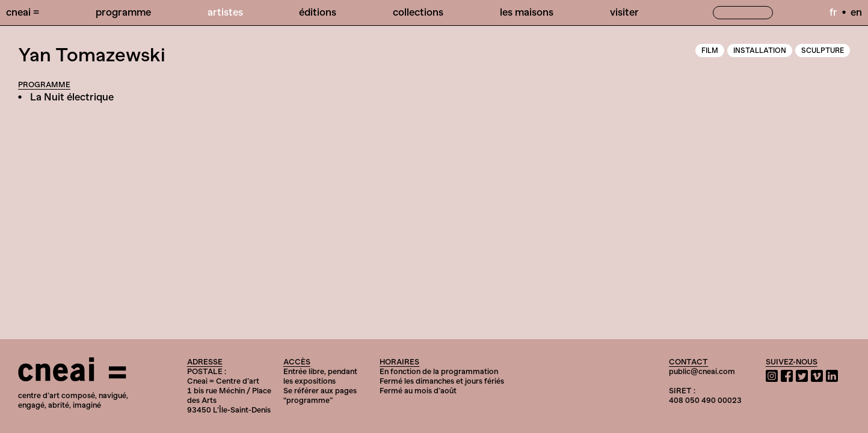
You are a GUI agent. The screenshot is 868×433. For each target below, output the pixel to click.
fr (833, 12)
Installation (760, 51)
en (856, 12)
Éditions (318, 12)
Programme (123, 12)
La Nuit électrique (72, 97)
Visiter (624, 12)
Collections (418, 12)
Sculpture (823, 51)
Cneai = (23, 12)
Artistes (225, 12)
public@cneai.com (702, 371)
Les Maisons (527, 12)
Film (710, 51)
